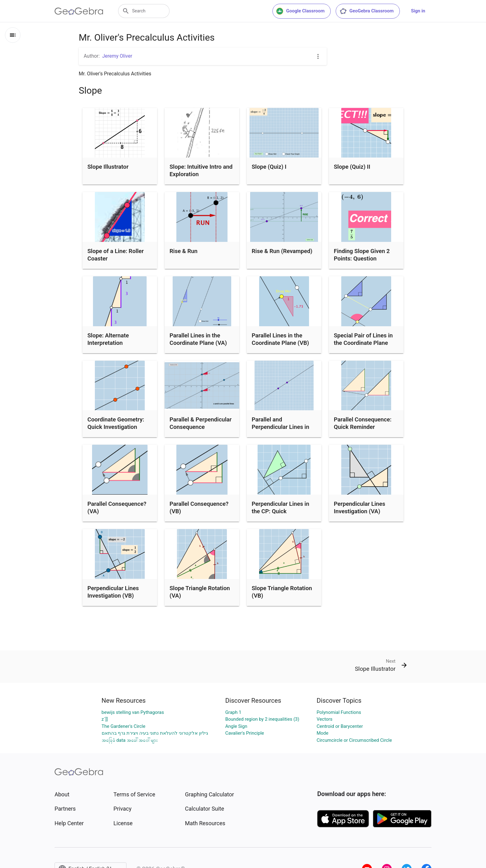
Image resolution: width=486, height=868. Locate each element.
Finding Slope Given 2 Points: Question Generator (362, 259)
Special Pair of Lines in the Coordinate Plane (363, 339)
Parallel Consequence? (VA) (117, 508)
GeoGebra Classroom (367, 11)
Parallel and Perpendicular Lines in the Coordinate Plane (281, 427)
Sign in (418, 11)
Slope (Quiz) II (352, 167)
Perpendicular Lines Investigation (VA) (360, 508)
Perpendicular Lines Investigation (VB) (113, 592)
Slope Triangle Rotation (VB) (282, 592)
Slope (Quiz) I (269, 167)
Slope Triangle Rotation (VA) (200, 592)
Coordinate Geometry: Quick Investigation (116, 423)
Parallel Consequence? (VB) (199, 508)
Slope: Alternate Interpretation (108, 339)
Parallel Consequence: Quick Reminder (363, 423)
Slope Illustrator (108, 167)
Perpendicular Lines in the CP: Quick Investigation (281, 511)
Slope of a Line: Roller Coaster (116, 255)
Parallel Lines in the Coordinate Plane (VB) (280, 339)
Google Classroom (300, 11)
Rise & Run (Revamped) (282, 251)
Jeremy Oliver (117, 56)
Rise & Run (183, 251)
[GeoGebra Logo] (79, 11)
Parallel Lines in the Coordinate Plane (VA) (198, 339)
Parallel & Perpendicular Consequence (201, 423)
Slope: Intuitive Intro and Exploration (201, 171)
